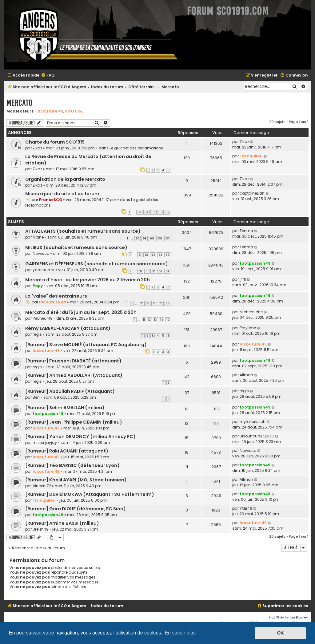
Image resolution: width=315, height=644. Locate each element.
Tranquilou (251, 156)
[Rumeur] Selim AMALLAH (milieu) (65, 408)
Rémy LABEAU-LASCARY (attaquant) (68, 328)
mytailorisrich (253, 422)
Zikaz (37, 148)
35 (154, 212)
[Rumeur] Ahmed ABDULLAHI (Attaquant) (74, 375)
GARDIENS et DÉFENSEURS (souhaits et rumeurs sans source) (97, 264)
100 (160, 239)
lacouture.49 (50, 111)
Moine (38, 237)
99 (152, 239)
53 (153, 255)
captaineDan (252, 193)
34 (146, 212)
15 (168, 320)
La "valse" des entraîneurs (56, 296)
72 (154, 303)
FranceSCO (51, 200)
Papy (38, 286)
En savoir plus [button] (180, 633)
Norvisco (41, 253)
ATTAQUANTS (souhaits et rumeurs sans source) (83, 231)
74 (167, 303)
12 (150, 320)
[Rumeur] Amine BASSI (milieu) (62, 523)
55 (167, 255)
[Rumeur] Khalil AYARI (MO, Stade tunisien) (76, 480)
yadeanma (44, 270)
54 (160, 255)
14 (162, 320)
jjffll (243, 279)
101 (167, 239)
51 (140, 255)
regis (37, 334)
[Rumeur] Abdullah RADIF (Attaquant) (70, 391)
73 (161, 303)
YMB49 (246, 508)
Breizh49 (41, 529)
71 (148, 303)
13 (156, 320)
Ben (36, 397)
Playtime (248, 328)
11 (144, 320)
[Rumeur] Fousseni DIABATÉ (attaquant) (73, 361)
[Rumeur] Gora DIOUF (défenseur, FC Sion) (76, 509)
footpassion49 (255, 263)
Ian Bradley (299, 617)
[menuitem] (48, 75)
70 (142, 303)
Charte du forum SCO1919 (55, 142)
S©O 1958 (74, 111)
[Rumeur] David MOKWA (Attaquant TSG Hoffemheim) (90, 494)
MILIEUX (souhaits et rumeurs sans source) (76, 247)
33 (139, 212)
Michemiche (251, 312)
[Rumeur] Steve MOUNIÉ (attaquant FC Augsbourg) (86, 345)
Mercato (19, 103)
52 (146, 255)
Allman (246, 375)
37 (167, 212)
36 (161, 212)
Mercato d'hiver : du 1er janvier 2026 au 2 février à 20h (88, 280)
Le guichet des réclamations (136, 148)
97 (138, 239)
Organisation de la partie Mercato (65, 179)
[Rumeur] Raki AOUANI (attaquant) (67, 451)
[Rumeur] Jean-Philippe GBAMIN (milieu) (74, 422)
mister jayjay (45, 443)
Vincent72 (42, 486)
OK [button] (281, 633)
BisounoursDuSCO (257, 436)
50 (140, 271)
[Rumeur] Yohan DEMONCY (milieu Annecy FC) (80, 437)
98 (145, 239)
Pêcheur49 (43, 318)
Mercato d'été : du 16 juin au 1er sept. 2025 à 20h (81, 312)
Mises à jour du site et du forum (62, 194)
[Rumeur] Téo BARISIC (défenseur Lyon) (72, 465)
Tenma (246, 231)
